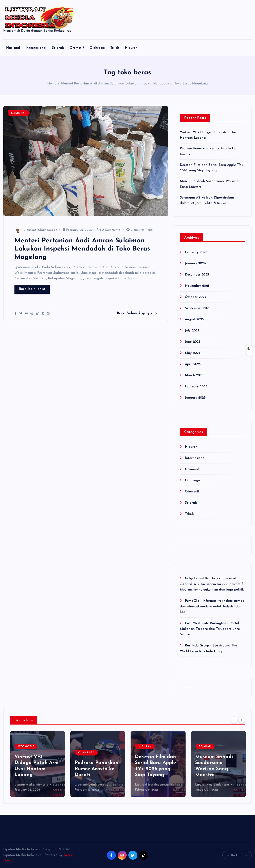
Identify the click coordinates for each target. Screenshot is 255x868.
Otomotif (77, 48)
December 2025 (197, 275)
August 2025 (194, 319)
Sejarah (58, 48)
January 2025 (195, 398)
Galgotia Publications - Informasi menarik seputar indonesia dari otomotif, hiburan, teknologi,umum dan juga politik (212, 584)
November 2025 (197, 286)
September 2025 (198, 308)
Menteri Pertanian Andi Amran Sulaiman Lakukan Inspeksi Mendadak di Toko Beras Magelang (134, 84)
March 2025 (194, 375)
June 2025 (193, 342)
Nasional (13, 48)
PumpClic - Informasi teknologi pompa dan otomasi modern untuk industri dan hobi (212, 607)
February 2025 (196, 387)
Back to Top (237, 855)
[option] (38, 764)
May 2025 (193, 353)
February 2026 (196, 252)
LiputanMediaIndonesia (36, 230)
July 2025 (192, 331)
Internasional (36, 48)
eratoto (185, 687)
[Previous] (234, 720)
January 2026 (195, 264)
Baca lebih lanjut (32, 289)
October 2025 (196, 297)
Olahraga (97, 48)
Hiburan (131, 48)
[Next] (242, 720)
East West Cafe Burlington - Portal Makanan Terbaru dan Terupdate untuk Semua (211, 629)
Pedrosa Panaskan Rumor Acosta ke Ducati (97, 769)
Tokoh (115, 48)
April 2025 (193, 364)
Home (52, 84)
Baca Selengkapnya (137, 313)
